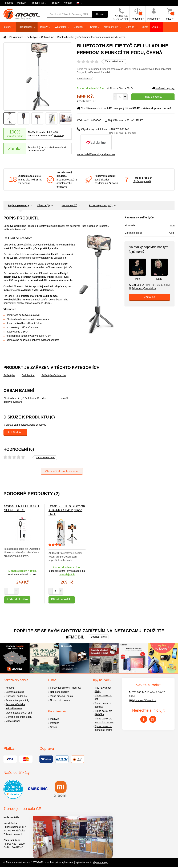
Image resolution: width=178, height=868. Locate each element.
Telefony (7, 27)
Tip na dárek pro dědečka (103, 713)
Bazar (145, 27)
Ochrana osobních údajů (19, 717)
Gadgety (79, 27)
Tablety (44, 27)
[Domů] (4, 37)
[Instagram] (153, 719)
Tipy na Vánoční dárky (103, 689)
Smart (94, 27)
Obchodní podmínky (16, 696)
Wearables (61, 27)
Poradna (8, 3)
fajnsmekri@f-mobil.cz (142, 288)
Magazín (22, 3)
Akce (155, 27)
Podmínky (59, 135)
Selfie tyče (32, 37)
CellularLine (48, 37)
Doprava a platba (15, 692)
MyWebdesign (100, 862)
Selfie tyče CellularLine (54, 375)
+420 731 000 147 (123, 131)
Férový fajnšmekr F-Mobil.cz (65, 688)
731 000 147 (149, 285)
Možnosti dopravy (163, 88)
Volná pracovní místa (61, 696)
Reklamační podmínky (18, 700)
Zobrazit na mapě (13, 834)
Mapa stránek (13, 721)
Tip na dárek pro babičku (103, 705)
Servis (53, 727)
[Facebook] (144, 719)
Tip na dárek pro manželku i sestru (104, 720)
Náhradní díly (112, 27)
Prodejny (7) (37, 3)
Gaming (130, 27)
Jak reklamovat (14, 708)
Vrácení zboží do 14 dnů (19, 712)
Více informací (85, 79)
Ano (172, 225)
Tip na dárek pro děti (103, 697)
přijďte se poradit (142, 181)
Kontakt (68, 3)
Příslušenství (26, 27)
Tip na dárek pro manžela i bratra (103, 728)
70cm (172, 233)
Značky (56, 3)
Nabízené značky (59, 692)
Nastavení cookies (60, 700)
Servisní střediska (15, 704)
